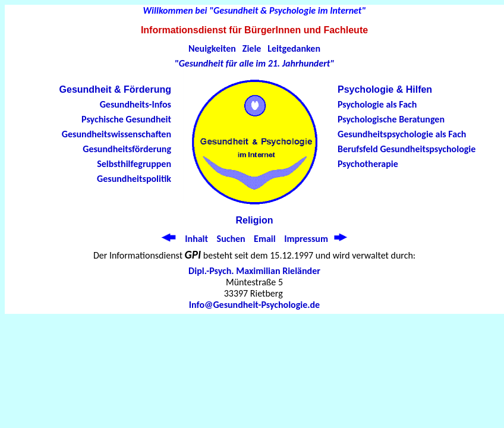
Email (265, 239)
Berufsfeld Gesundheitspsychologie (407, 149)
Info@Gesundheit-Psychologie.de (254, 305)
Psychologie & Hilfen (385, 89)
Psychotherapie (368, 164)
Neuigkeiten (212, 48)
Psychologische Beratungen (391, 119)
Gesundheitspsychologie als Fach (402, 134)
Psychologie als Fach (377, 104)
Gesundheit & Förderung (115, 89)
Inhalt (196, 239)
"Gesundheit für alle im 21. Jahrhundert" (255, 63)
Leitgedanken (294, 48)
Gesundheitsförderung (127, 149)
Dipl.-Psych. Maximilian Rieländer (254, 271)
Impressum (306, 239)
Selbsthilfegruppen (134, 164)
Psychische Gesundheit (126, 119)
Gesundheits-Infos (136, 104)
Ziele (252, 48)
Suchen (231, 239)
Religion (254, 220)
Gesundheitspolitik (134, 179)
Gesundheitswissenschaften (116, 134)
